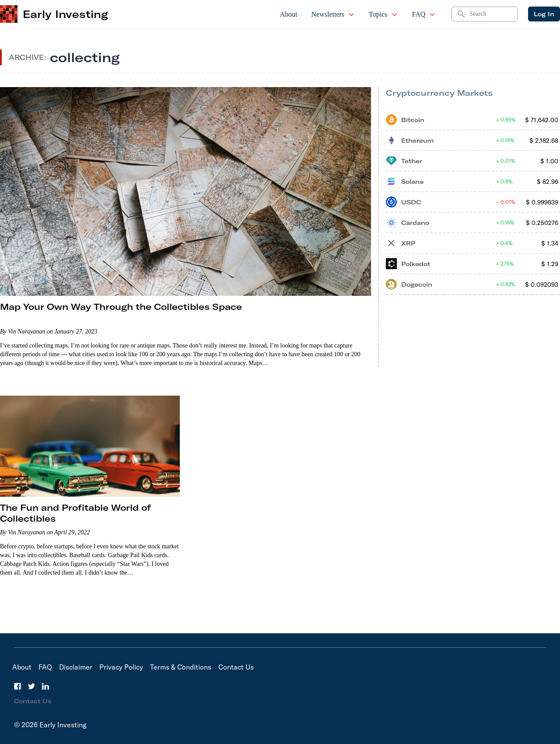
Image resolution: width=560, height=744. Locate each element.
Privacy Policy (121, 667)
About (289, 14)
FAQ (424, 14)
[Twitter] (31, 686)
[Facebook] (17, 686)
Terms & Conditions (181, 667)
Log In (544, 14)
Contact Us (236, 667)
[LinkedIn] (45, 686)
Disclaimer (76, 667)
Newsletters (333, 14)
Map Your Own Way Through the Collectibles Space (121, 307)
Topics (383, 14)
